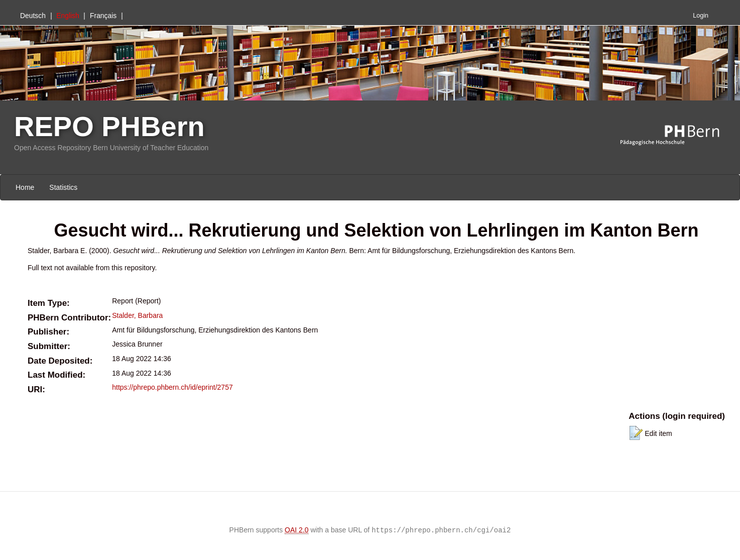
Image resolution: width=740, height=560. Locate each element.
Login (701, 16)
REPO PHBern (109, 126)
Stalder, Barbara (137, 315)
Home (25, 187)
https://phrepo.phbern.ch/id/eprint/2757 (172, 387)
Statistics (63, 187)
